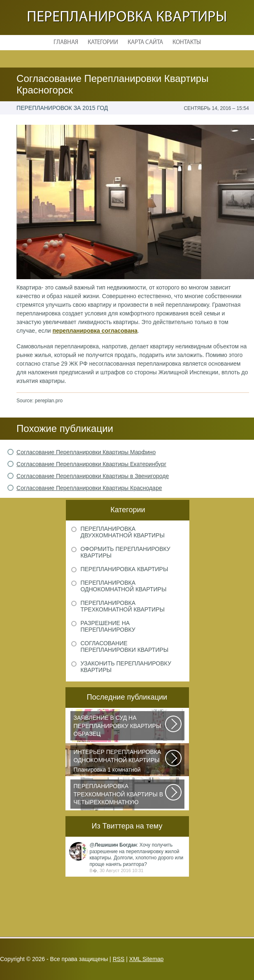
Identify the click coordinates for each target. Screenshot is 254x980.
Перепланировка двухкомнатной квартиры (122, 532)
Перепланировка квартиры (127, 17)
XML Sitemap (147, 959)
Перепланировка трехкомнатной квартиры (122, 606)
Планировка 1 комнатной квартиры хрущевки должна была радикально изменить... (120, 761)
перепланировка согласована (95, 331)
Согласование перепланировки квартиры (124, 646)
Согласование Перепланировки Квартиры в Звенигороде (93, 476)
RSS (119, 959)
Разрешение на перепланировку (108, 626)
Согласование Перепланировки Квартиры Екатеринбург (91, 464)
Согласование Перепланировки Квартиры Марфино (86, 452)
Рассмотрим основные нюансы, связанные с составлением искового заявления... (120, 727)
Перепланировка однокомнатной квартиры (123, 586)
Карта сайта (145, 43)
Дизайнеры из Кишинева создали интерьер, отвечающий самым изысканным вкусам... (120, 796)
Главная (66, 43)
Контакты (187, 43)
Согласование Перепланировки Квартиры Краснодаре (89, 488)
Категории (103, 43)
